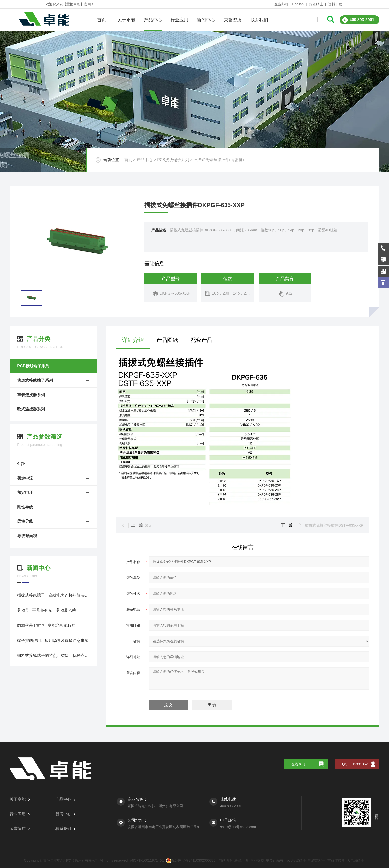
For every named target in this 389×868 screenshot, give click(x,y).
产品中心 (151, 20)
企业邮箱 (281, 4)
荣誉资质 (231, 20)
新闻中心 (204, 20)
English (298, 4)
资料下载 (335, 4)
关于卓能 (125, 20)
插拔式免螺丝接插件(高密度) (219, 160)
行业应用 (178, 20)
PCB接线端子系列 (173, 160)
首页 (100, 20)
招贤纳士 (316, 4)
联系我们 (258, 20)
